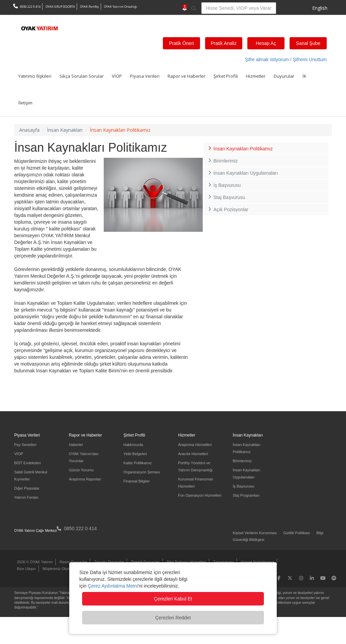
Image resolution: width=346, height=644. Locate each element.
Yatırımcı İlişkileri (35, 76)
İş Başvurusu (224, 185)
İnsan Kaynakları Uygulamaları (242, 173)
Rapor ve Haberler (187, 76)
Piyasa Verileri (145, 76)
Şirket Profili (226, 76)
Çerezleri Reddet (173, 618)
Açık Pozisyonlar (228, 209)
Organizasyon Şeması (142, 472)
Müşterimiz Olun (56, 569)
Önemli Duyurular (145, 562)
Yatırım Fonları (26, 497)
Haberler (76, 445)
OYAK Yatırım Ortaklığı (121, 7)
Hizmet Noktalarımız (257, 562)
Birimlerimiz (222, 161)
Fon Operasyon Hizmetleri (200, 495)
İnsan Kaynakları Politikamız (240, 149)
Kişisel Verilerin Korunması (255, 533)
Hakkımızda (133, 445)
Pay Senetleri (25, 445)
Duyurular (284, 76)
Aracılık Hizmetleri (193, 454)
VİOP (117, 76)
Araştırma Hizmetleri (195, 445)
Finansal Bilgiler (137, 481)
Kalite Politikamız (138, 463)
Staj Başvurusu (226, 197)
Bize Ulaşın (26, 569)
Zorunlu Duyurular (109, 562)
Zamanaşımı (223, 562)
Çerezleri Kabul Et (173, 599)
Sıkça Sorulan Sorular (82, 76)
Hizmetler (256, 76)
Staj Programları (246, 495)
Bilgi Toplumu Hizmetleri (186, 562)
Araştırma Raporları (85, 479)
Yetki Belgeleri (135, 454)
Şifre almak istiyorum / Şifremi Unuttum (286, 59)
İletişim (25, 103)
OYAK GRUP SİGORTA (60, 7)
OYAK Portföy (90, 7)
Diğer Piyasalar (27, 488)
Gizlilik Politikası (296, 533)
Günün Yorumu (81, 470)
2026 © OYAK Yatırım (35, 562)
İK (304, 76)
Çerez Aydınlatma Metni (113, 586)
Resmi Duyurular (73, 562)
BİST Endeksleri (28, 463)
